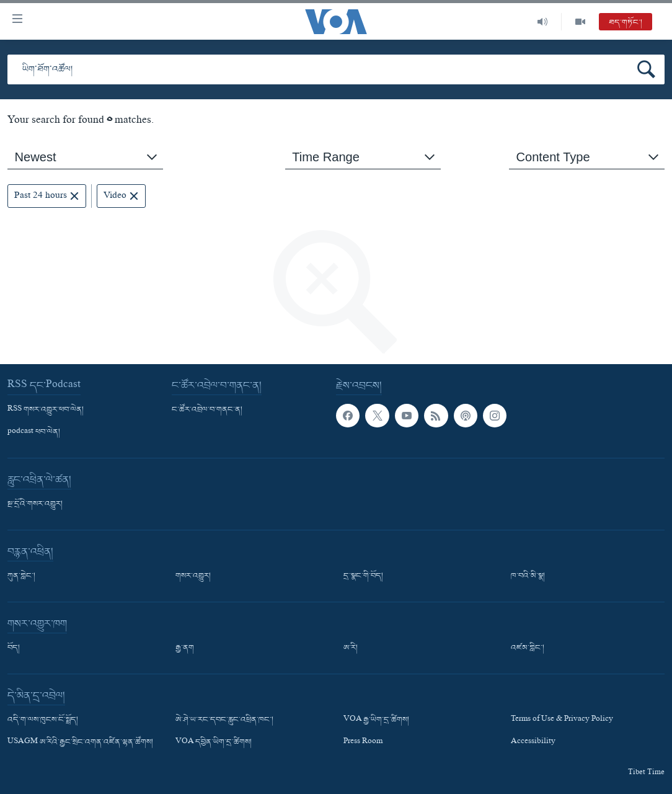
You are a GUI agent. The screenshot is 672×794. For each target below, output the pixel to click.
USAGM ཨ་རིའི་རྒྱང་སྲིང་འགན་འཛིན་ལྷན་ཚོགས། (80, 743)
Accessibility (533, 743)
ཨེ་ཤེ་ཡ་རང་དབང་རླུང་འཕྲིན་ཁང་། (224, 720)
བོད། (14, 648)
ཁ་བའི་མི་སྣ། (528, 576)
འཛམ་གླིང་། (528, 648)
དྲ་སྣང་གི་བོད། (363, 576)
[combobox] (85, 157)
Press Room (363, 743)
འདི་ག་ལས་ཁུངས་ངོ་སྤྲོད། (43, 720)
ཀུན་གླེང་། (21, 576)
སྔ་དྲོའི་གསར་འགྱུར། (35, 504)
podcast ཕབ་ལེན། (34, 432)
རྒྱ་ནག (185, 648)
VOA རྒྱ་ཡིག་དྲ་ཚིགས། (376, 720)
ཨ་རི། (351, 648)
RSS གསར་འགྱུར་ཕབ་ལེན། (46, 410)
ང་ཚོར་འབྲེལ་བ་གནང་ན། (207, 410)
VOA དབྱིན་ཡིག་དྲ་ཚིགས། (214, 743)
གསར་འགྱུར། (193, 576)
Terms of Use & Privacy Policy (562, 720)
